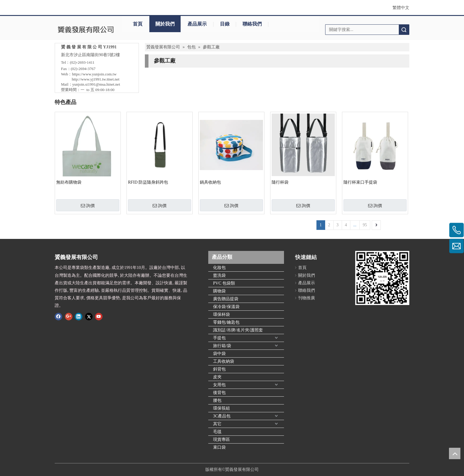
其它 (217, 424)
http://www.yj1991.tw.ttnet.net (96, 79)
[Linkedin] (79, 316)
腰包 (217, 400)
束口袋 (219, 447)
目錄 (225, 24)
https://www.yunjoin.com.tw (94, 74)
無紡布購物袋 (69, 182)
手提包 (219, 338)
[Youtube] (99, 316)
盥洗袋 (219, 275)
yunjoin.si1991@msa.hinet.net (96, 84)
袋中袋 (219, 354)
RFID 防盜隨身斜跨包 (148, 182)
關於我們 (165, 24)
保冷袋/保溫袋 (226, 307)
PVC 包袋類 (224, 283)
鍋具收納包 (210, 182)
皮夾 (217, 377)
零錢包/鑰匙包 (226, 322)
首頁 (138, 24)
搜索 (404, 30)
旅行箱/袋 (222, 346)
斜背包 (219, 369)
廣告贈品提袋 (226, 299)
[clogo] (85, 29)
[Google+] (69, 316)
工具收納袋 (224, 361)
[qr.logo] (382, 278)
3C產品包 (222, 416)
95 (365, 225)
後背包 (219, 393)
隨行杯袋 (280, 182)
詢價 (88, 206)
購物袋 (219, 291)
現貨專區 (221, 439)
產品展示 (197, 24)
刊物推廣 (307, 298)
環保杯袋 (221, 314)
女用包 (219, 385)
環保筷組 (221, 408)
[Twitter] (89, 316)
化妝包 (219, 268)
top (455, 453)
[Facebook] (58, 316)
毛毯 (217, 432)
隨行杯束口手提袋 (360, 182)
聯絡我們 (252, 24)
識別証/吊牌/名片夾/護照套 (238, 330)
